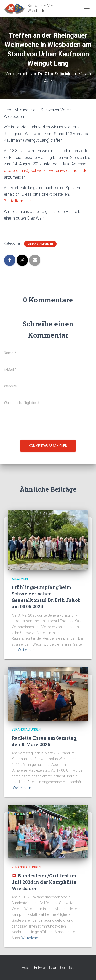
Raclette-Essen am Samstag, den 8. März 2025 (44, 741)
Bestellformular (17, 201)
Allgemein (20, 579)
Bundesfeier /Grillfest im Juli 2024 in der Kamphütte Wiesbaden (44, 882)
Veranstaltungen (40, 244)
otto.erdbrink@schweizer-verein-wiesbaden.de (46, 171)
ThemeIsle (66, 968)
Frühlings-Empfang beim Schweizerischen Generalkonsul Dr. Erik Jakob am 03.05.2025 (46, 597)
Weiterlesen (27, 650)
